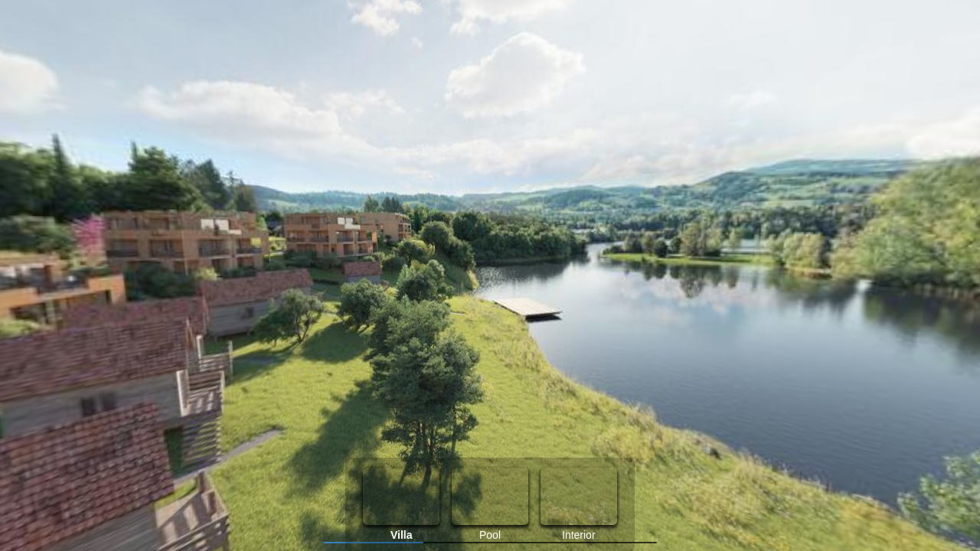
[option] (401, 504)
